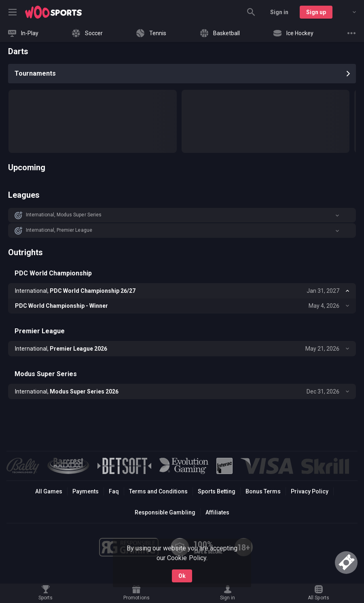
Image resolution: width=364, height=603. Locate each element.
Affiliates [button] (217, 512)
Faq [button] (114, 491)
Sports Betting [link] (217, 491)
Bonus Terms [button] (263, 491)
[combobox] (348, 12)
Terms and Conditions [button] (158, 491)
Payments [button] (86, 491)
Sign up (316, 12)
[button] (182, 215)
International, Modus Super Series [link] (64, 215)
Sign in (279, 12)
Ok (182, 576)
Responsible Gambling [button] (165, 512)
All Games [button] (49, 491)
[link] (53, 12)
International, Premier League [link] (59, 230)
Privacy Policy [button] (310, 491)
